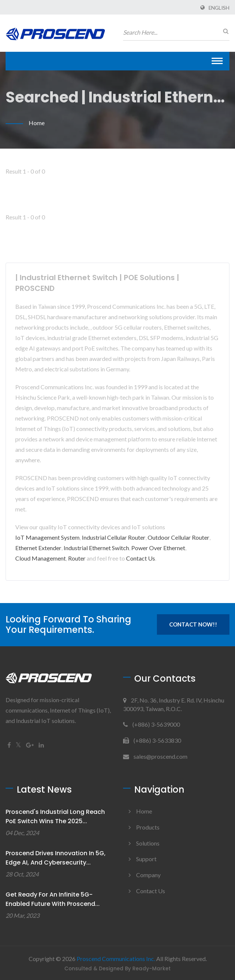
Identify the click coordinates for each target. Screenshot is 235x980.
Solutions (148, 843)
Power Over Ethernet (158, 548)
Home (37, 123)
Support (146, 859)
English (219, 8)
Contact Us (141, 558)
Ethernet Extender (38, 548)
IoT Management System (47, 537)
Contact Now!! (193, 624)
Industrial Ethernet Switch (96, 548)
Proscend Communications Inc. (116, 959)
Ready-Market (152, 969)
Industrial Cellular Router (114, 537)
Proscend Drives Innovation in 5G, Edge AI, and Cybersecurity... (56, 858)
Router (77, 558)
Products (148, 827)
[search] (224, 31)
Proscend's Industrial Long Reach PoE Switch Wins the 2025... (55, 816)
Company (148, 875)
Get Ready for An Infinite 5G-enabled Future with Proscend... (53, 899)
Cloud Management (41, 558)
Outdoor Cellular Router (178, 537)
